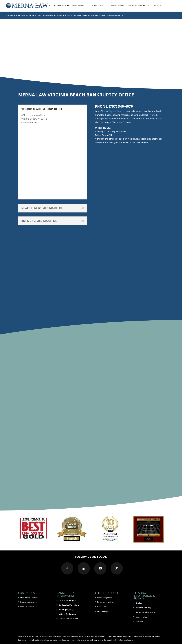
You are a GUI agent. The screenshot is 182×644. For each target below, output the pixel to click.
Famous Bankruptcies (68, 619)
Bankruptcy (60, 6)
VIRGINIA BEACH (64, 15)
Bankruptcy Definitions (69, 605)
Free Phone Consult (29, 598)
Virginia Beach (116, 111)
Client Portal (103, 607)
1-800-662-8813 (115, 15)
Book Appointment (39, 6)
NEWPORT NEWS (96, 15)
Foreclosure (98, 6)
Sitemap (139, 621)
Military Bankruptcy (67, 614)
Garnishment (79, 6)
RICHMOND (80, 15)
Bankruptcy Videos (105, 602)
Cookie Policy (141, 617)
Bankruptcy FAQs (66, 609)
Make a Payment (105, 598)
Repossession (118, 6)
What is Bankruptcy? (68, 600)
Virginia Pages (103, 611)
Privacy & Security (143, 608)
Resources (154, 6)
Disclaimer (140, 603)
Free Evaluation (27, 607)
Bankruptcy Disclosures (146, 612)
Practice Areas (135, 6)
